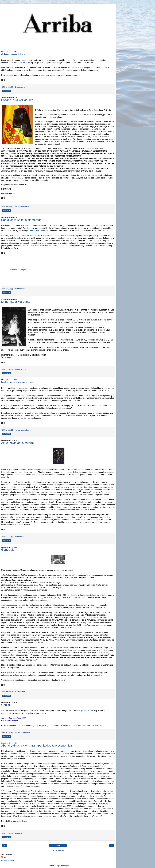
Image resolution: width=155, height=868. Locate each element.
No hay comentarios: (23, 207)
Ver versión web (58, 850)
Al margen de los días (85, 711)
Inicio (58, 846)
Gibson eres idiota (13, 54)
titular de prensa (25, 63)
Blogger (66, 866)
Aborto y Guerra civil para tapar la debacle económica (37, 745)
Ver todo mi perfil (7, 861)
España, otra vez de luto (17, 100)
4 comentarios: (21, 369)
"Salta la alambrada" (18, 236)
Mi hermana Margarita (16, 302)
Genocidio (8, 550)
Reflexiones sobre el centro (19, 382)
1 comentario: (20, 87)
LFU (5, 857)
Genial (6, 705)
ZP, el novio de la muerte (17, 443)
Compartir (7, 91)
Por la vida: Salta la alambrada (21, 220)
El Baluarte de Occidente (38, 230)
